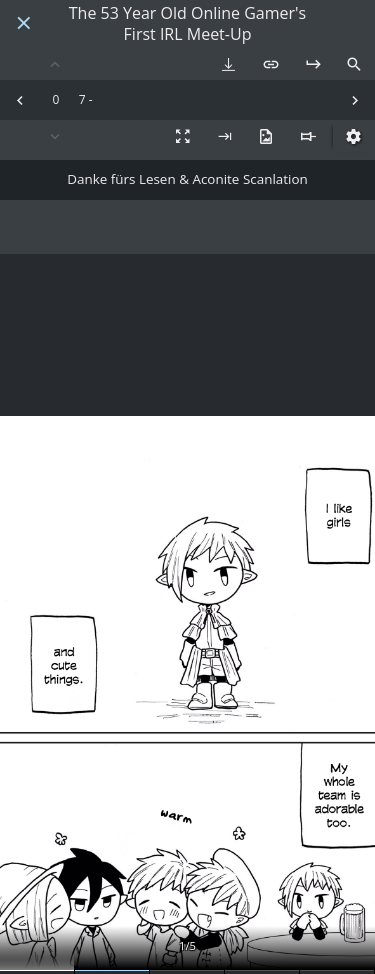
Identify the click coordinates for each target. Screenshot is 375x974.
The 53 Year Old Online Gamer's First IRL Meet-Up (187, 24)
